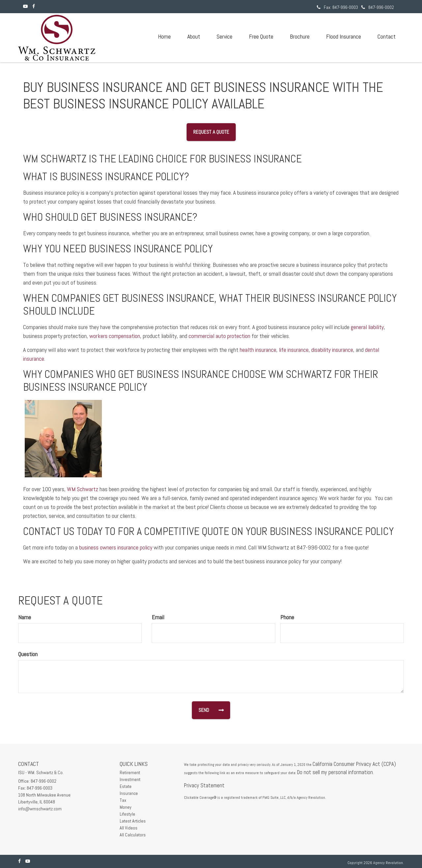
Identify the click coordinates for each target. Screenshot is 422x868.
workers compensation (115, 336)
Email (158, 617)
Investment (130, 779)
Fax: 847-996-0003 (337, 7)
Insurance (129, 793)
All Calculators (133, 835)
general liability (367, 327)
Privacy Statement (204, 785)
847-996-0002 (378, 7)
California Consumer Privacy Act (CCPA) (354, 764)
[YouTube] (25, 6)
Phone (287, 617)
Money (126, 807)
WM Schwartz (83, 489)
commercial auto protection (219, 336)
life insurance (294, 350)
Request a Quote (211, 132)
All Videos (129, 828)
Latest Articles (133, 821)
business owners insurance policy (116, 547)
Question (28, 654)
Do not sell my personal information (335, 772)
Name (25, 617)
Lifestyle (127, 814)
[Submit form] (209, 710)
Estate (126, 786)
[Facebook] (34, 6)
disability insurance (332, 350)
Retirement (130, 772)
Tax (123, 800)
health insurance (258, 350)
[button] (194, 37)
